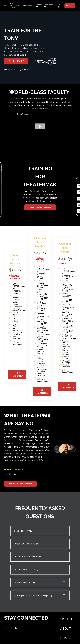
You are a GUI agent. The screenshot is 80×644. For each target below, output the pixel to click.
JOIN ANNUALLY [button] (68, 386)
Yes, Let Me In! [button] (16, 61)
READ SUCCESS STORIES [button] (20, 484)
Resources (48, 6)
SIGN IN (66, 619)
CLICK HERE (49, 105)
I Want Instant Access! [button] (40, 207)
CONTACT (68, 638)
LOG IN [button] (59, 6)
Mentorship (28, 6)
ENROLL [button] (70, 6)
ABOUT (66, 629)
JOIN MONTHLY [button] (18, 374)
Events (39, 6)
